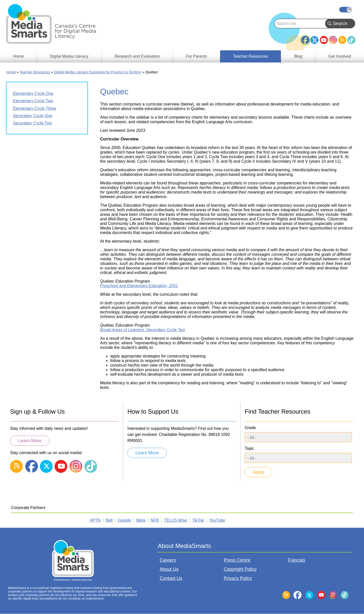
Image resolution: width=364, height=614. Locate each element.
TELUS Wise (176, 520)
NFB (155, 520)
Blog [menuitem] (298, 56)
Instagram (333, 40)
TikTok (351, 40)
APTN (95, 520)
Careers (168, 560)
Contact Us (171, 578)
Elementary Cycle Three (35, 108)
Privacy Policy (238, 578)
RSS (342, 40)
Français (346, 10)
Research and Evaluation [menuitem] (137, 56)
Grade (250, 428)
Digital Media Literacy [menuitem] (69, 56)
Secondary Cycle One (33, 116)
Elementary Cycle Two (33, 101)
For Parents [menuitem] (197, 56)
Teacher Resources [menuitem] (251, 56)
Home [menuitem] (18, 56)
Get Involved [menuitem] (340, 56)
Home (11, 72)
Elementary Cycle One (33, 93)
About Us (169, 569)
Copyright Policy (240, 569)
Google (124, 520)
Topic (249, 448)
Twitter (314, 40)
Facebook (305, 38)
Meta (141, 520)
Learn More (30, 441)
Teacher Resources (35, 72)
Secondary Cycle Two (32, 123)
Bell (109, 520)
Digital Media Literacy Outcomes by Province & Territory (98, 72)
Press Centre (237, 560)
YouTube (324, 40)
